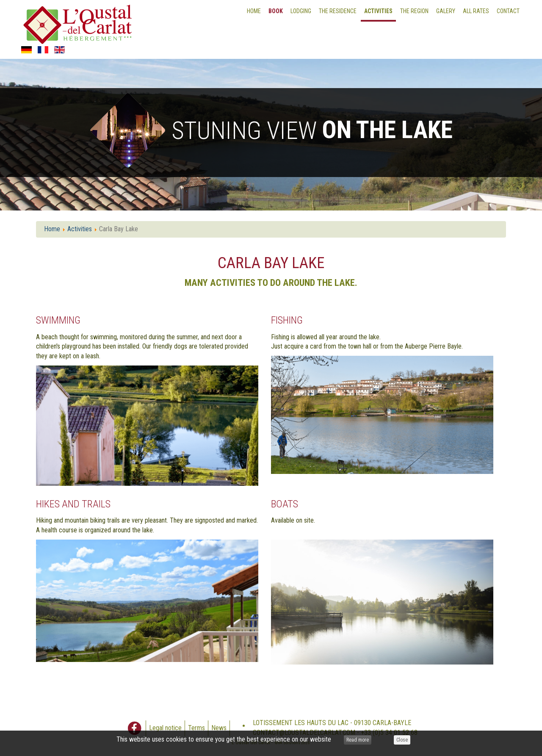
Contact (508, 11)
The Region (414, 11)
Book (276, 11)
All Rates (476, 11)
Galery (446, 11)
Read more (358, 740)
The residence (338, 11)
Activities (378, 11)
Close (402, 740)
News (219, 728)
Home (254, 11)
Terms (196, 728)
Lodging (301, 11)
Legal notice (165, 728)
